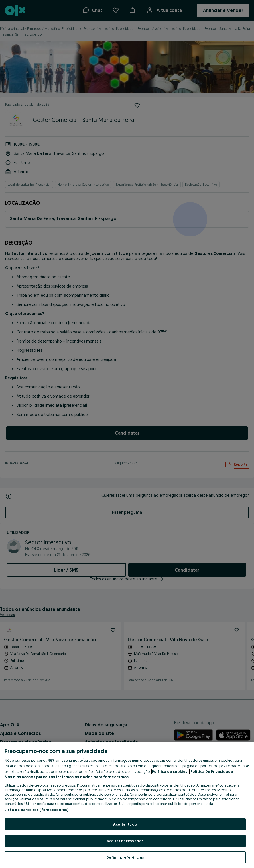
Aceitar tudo (125, 824)
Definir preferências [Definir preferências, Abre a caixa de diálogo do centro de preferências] (125, 857)
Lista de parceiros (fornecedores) (36, 810)
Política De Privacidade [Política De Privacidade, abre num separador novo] (212, 771)
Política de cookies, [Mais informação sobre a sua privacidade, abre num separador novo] (171, 771)
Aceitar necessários (125, 841)
